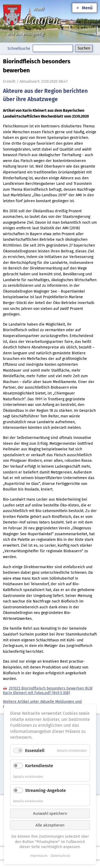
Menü (87, 8)
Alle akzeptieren (50, 825)
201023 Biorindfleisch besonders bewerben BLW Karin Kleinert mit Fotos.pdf (48, 691)
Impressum (39, 856)
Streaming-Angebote (45, 790)
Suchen (84, 48)
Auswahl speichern (50, 813)
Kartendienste (39, 766)
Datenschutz (61, 856)
